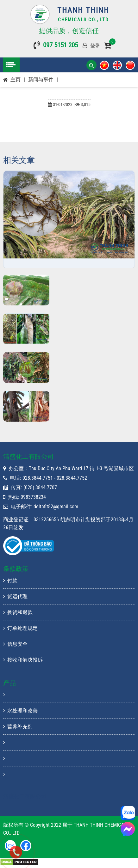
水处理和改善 (20, 711)
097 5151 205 (60, 45)
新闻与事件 (41, 80)
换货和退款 (18, 612)
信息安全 (15, 644)
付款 (10, 581)
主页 (16, 80)
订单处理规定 (20, 628)
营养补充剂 (18, 727)
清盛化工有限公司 (25, 796)
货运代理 (15, 596)
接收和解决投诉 (23, 660)
